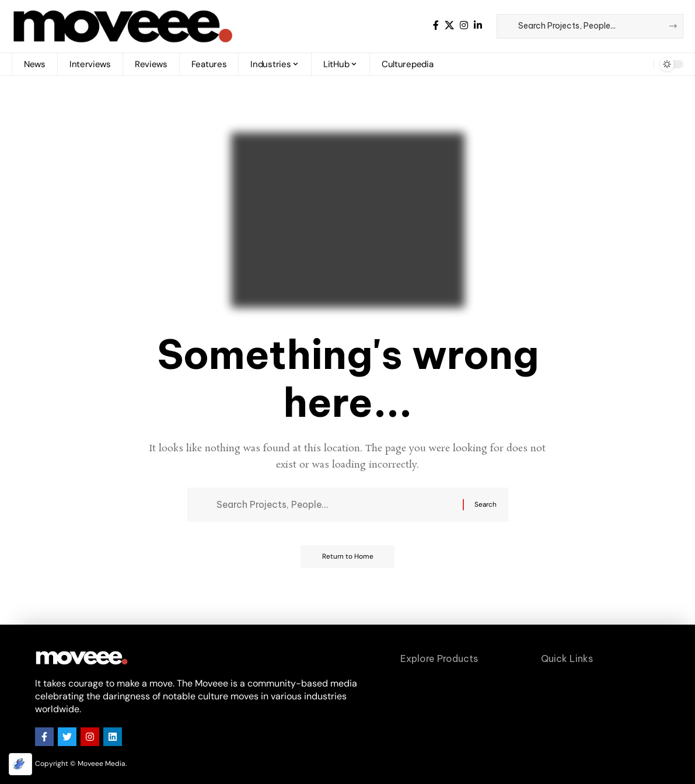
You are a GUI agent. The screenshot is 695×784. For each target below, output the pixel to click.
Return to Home (348, 559)
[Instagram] (464, 25)
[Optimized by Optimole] (20, 764)
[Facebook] (436, 25)
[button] (636, 64)
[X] (449, 25)
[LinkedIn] (478, 25)
